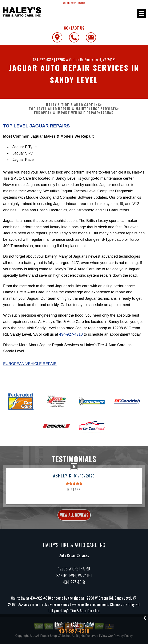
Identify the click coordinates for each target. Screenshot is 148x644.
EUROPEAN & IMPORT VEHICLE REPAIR (67, 113)
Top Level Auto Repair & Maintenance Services (73, 109)
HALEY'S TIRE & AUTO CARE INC (73, 105)
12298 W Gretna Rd (70, 60)
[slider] (74, 489)
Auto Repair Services (74, 562)
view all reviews (74, 521)
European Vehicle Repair (30, 364)
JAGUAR (107, 113)
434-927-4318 (43, 60)
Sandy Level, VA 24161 (100, 60)
